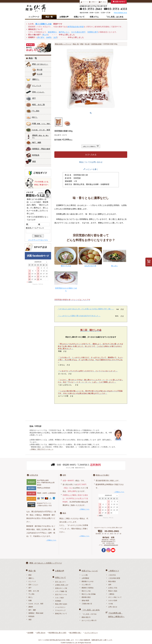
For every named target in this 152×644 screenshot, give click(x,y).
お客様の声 (64, 17)
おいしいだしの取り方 (89, 620)
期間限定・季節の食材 (41, 149)
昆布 (38, 92)
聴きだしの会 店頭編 (89, 594)
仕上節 (40, 74)
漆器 (34, 162)
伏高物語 (58, 601)
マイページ (84, 2)
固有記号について (61, 614)
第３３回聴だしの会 (43, 24)
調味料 (40, 136)
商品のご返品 (113, 591)
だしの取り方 (86, 585)
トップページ (34, 17)
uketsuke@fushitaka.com (111, 545)
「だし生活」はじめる (114, 17)
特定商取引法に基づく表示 (57, 633)
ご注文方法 (112, 575)
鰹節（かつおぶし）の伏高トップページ (46, 563)
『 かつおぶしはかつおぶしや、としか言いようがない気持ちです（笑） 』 (86, 309)
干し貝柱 (36, 111)
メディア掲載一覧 (61, 591)
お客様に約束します (62, 585)
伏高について (79, 17)
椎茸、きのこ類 (38, 105)
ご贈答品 (111, 594)
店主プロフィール (61, 594)
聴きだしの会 (86, 591)
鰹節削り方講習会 (88, 588)
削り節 (40, 70)
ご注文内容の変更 (114, 578)
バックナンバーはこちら (38, 240)
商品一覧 (49, 17)
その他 (111, 604)
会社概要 (30, 633)
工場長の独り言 (87, 604)
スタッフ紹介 (60, 598)
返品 (64, 513)
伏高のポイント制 (61, 588)
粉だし (35, 117)
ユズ (55, 37)
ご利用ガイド (93, 2)
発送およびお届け (102, 475)
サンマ (45, 35)
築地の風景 (85, 600)
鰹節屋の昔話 (86, 597)
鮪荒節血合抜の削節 (76, 27)
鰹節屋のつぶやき (88, 581)
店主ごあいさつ (60, 582)
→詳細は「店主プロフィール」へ (41, 449)
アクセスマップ (60, 610)
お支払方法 (34, 475)
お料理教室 (85, 578)
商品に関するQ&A (61, 604)
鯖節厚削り (52, 32)
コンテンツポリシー (91, 633)
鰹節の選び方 (86, 617)
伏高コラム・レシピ (90, 571)
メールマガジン (60, 607)
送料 (64, 475)
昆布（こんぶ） (34, 585)
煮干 (34, 98)
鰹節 (40, 64)
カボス (49, 37)
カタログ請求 (113, 600)
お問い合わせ (113, 607)
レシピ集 (85, 575)
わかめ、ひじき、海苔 (41, 130)
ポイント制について (115, 597)
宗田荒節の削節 (96, 44)
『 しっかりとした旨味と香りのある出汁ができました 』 (79, 316)
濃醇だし (36, 79)
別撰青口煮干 (93, 32)
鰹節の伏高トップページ (63, 44)
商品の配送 (112, 581)
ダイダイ (41, 37)
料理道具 (36, 155)
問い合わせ (103, 2)
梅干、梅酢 (37, 143)
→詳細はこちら (51, 540)
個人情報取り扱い (75, 633)
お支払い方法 (113, 588)
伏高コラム (94, 17)
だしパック (37, 86)
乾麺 (42, 124)
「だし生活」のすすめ (89, 614)
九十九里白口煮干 (78, 32)
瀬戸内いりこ (64, 32)
